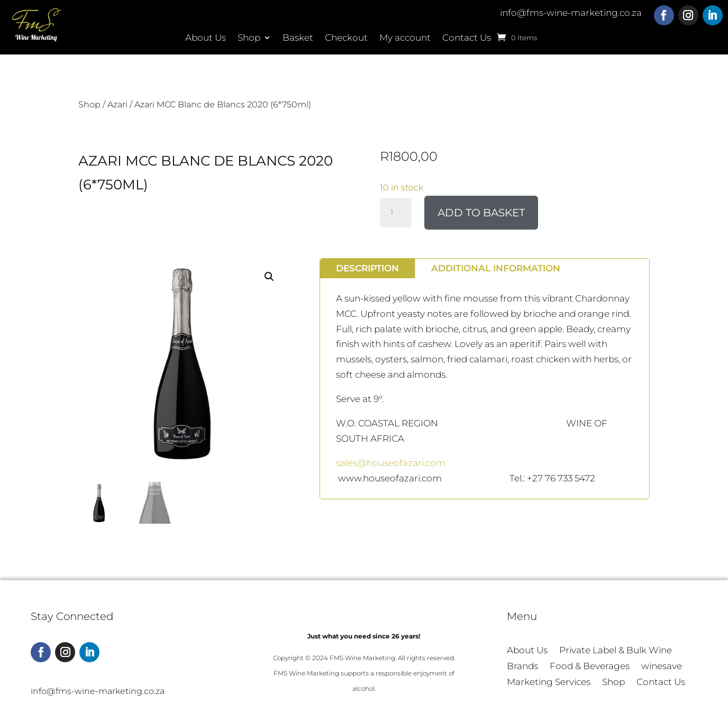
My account (405, 38)
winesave (662, 667)
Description (367, 268)
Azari (117, 104)
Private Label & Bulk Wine (616, 651)
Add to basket (481, 213)
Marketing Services (549, 683)
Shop (249, 38)
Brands (522, 667)
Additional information (496, 268)
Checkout (346, 38)
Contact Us (467, 38)
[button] (269, 277)
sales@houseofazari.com (391, 463)
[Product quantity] (396, 213)
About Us (206, 38)
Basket (298, 38)
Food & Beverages (590, 667)
